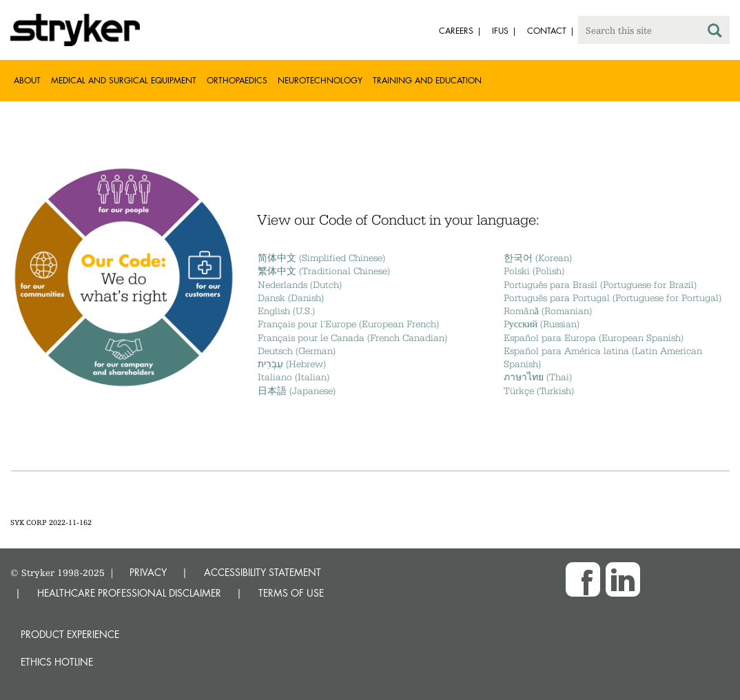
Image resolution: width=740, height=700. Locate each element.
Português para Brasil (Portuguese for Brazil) (600, 285)
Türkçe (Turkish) (539, 391)
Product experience (70, 634)
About (27, 80)
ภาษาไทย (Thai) (538, 377)
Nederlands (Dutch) (300, 285)
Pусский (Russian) (542, 324)
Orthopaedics (237, 80)
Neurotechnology (320, 80)
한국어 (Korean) (538, 258)
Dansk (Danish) (291, 298)
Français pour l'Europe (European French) (348, 324)
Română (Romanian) (548, 311)
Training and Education (427, 80)
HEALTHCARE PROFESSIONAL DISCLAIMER (129, 593)
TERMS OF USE (291, 593)
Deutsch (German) (297, 351)
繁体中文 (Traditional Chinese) (324, 271)
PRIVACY (148, 572)
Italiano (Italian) (294, 377)
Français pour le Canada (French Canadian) (352, 338)
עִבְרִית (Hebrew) (292, 364)
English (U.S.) (286, 311)
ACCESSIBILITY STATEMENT (263, 572)
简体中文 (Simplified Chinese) (321, 258)
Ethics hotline (57, 662)
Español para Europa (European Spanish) (594, 338)
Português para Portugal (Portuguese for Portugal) (613, 298)
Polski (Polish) (534, 271)
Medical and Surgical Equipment (124, 80)
